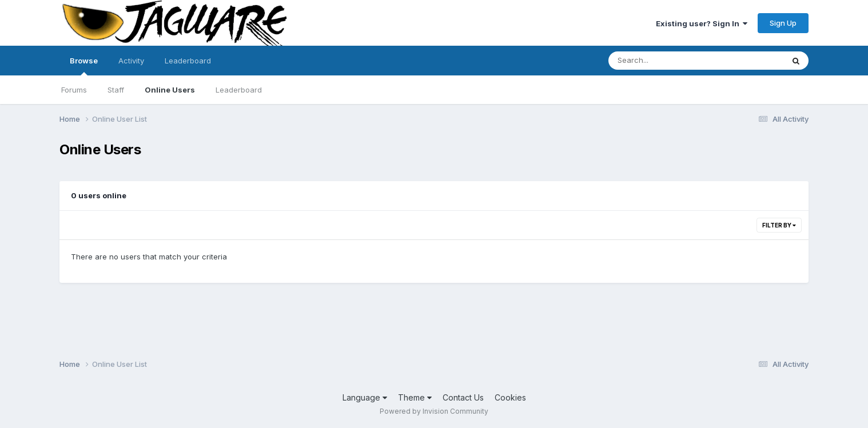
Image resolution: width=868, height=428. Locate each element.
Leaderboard (239, 90)
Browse (84, 66)
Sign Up (783, 23)
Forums (74, 90)
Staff (116, 90)
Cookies (510, 397)
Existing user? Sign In (702, 23)
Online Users (170, 90)
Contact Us (463, 397)
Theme (415, 397)
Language (365, 397)
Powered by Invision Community (434, 411)
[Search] (665, 61)
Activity (131, 61)
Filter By (779, 225)
